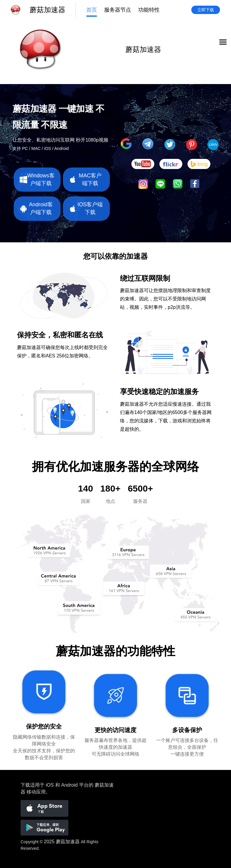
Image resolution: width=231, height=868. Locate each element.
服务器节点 (118, 10)
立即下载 (206, 10)
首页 (92, 10)
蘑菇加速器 (68, 842)
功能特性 (149, 10)
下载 (25, 785)
